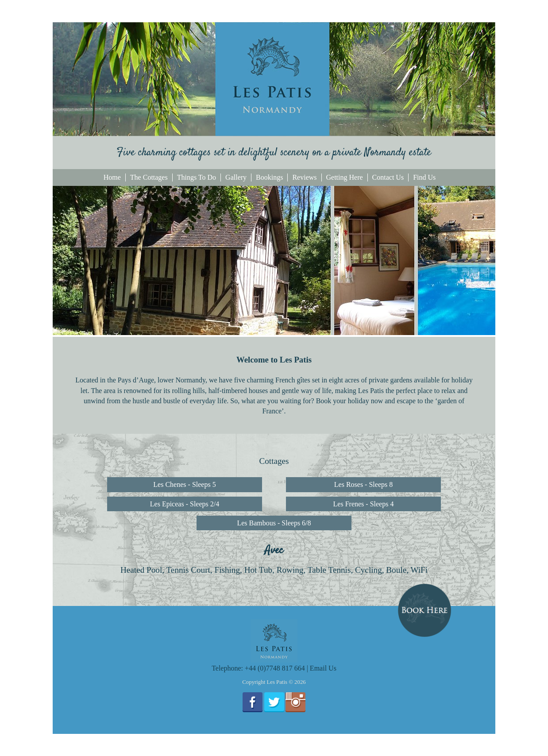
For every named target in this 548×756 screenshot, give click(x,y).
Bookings (269, 177)
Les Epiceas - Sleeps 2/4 (185, 504)
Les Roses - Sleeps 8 (363, 484)
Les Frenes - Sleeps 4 (364, 504)
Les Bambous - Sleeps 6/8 (274, 523)
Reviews (304, 177)
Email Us (323, 668)
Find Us (424, 177)
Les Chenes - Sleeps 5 (184, 484)
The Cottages (149, 177)
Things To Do (197, 177)
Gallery (236, 177)
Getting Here (345, 177)
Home (112, 177)
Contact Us (388, 177)
